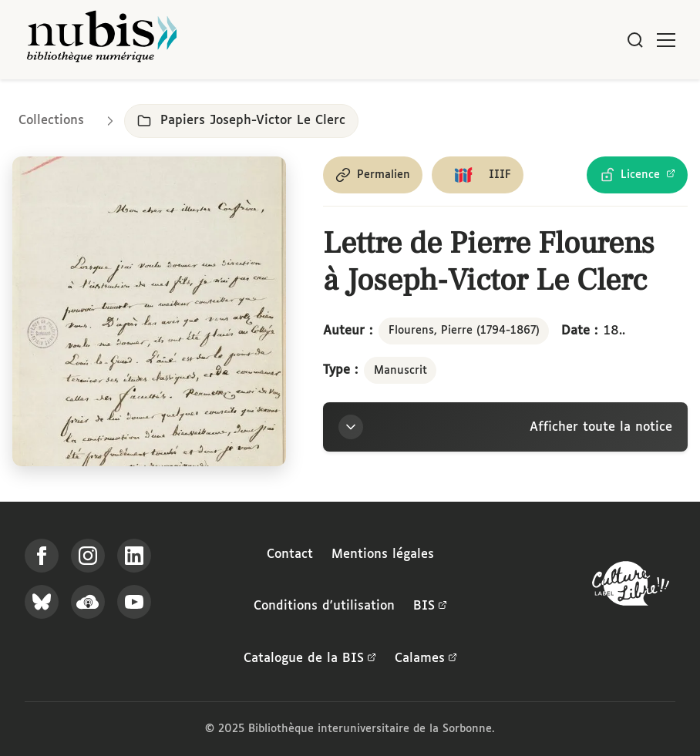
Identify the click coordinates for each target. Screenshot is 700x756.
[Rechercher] (635, 40)
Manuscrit (400, 371)
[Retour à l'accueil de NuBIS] (102, 40)
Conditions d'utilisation (324, 606)
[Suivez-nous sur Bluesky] (42, 602)
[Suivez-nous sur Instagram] (88, 556)
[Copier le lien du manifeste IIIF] (478, 175)
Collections (51, 121)
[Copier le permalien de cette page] (373, 175)
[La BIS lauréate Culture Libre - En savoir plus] (631, 587)
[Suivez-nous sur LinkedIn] (134, 556)
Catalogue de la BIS (310, 659)
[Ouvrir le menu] (666, 40)
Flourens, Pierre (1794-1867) (464, 331)
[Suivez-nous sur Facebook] (42, 556)
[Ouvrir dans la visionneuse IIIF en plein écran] (149, 311)
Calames (426, 659)
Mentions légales (383, 554)
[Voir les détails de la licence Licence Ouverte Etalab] (637, 175)
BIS (430, 606)
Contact (290, 554)
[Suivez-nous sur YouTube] (134, 602)
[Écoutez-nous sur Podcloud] (88, 602)
